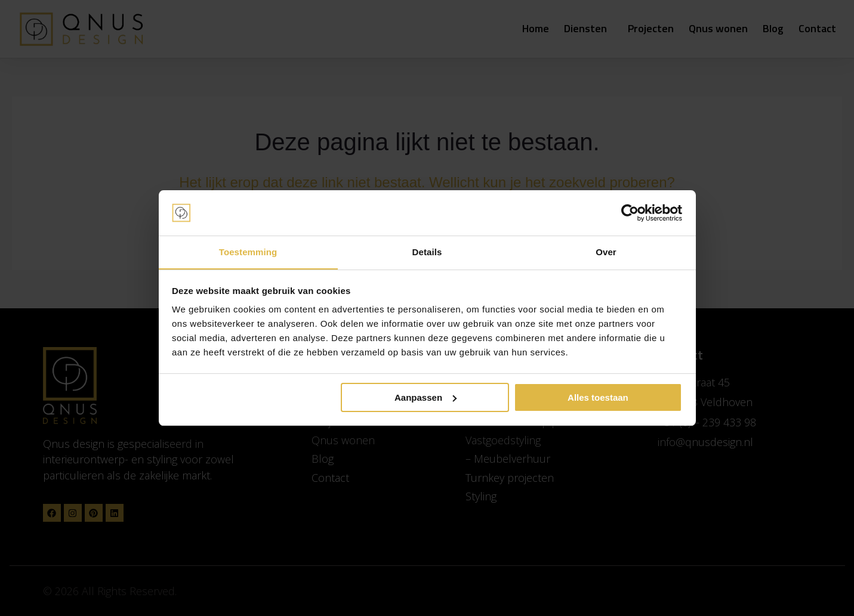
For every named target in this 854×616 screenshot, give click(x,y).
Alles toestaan (598, 397)
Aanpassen (426, 397)
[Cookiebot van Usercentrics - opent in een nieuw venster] (630, 213)
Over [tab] (606, 252)
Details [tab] (427, 252)
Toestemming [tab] (248, 252)
